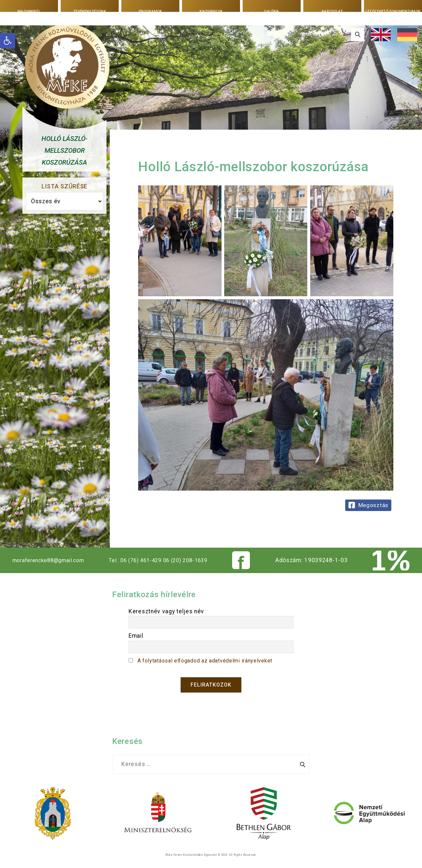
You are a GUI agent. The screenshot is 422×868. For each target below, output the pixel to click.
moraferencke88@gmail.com (50, 560)
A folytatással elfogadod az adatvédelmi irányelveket (211, 660)
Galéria (272, 11)
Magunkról (29, 11)
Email (136, 636)
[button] (8, 41)
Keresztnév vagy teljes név (166, 611)
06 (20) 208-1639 (193, 560)
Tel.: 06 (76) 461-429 (138, 560)
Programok (150, 11)
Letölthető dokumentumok (393, 11)
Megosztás (373, 505)
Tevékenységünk (90, 11)
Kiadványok (211, 11)
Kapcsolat (332, 11)
